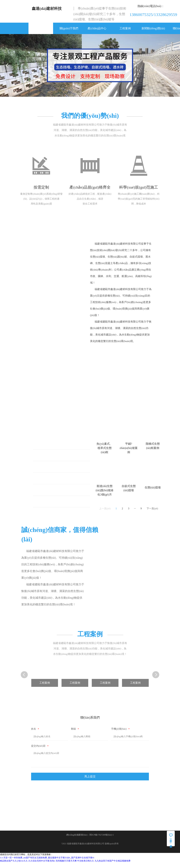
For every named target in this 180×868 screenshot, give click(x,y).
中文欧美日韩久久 (86, 866)
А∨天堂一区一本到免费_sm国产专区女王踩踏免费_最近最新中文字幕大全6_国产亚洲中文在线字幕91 (47, 863)
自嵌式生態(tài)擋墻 (51, 505)
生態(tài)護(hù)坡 (49, 481)
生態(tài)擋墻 (47, 493)
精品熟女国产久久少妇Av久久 (14, 866)
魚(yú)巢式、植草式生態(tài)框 (57, 447)
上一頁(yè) (105, 512)
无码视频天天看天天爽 (66, 866)
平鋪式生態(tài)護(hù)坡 (53, 458)
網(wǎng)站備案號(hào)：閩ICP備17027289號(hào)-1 (90, 840)
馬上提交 (90, 781)
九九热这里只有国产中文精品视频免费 (112, 866)
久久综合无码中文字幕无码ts (42, 866)
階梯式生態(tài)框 (49, 470)
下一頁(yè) (152, 512)
